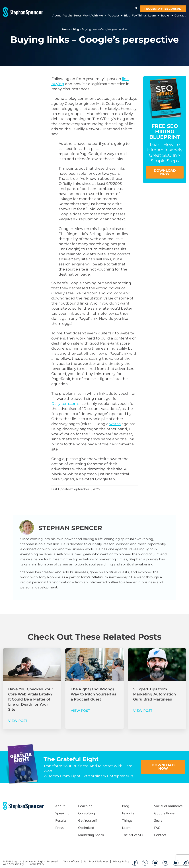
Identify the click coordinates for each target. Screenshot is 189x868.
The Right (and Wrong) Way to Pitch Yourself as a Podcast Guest (93, 694)
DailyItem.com (65, 404)
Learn (154, 16)
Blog (127, 16)
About (57, 16)
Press (78, 16)
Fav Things (139, 16)
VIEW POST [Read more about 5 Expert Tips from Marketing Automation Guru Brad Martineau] (143, 711)
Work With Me (95, 16)
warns (115, 424)
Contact (180, 16)
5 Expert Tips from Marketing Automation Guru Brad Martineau (155, 694)
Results (67, 16)
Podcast (115, 16)
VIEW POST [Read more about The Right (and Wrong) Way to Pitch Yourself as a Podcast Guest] (80, 711)
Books (167, 16)
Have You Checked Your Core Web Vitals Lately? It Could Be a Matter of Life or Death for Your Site (31, 699)
